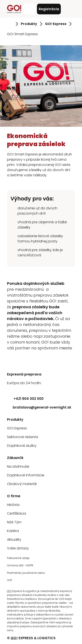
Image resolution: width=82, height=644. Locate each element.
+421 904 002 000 (25, 399)
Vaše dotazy (18, 548)
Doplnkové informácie (26, 475)
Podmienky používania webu (26, 573)
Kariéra (13, 531)
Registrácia (49, 9)
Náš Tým (14, 522)
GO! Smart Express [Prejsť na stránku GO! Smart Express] (22, 34)
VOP (10, 580)
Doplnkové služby (22, 446)
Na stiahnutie (18, 466)
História (13, 505)
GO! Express (17, 428)
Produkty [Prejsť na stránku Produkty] (29, 24)
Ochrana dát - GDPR (20, 565)
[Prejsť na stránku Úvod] (10, 24)
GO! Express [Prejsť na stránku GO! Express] (56, 24)
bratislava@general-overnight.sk (39, 407)
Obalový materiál (22, 484)
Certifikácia (17, 513)
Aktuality (14, 540)
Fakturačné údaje (18, 558)
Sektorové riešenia (23, 437)
